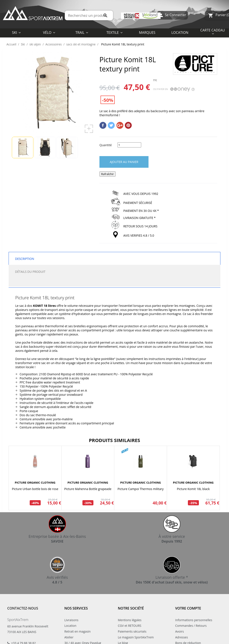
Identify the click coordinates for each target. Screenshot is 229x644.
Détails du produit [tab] (30, 272)
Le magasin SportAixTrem (136, 637)
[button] (114, 32)
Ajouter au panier (124, 162)
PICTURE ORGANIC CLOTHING (35, 483)
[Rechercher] (89, 15)
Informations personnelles (194, 620)
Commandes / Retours (191, 626)
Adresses (182, 637)
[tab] (114, 282)
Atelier (69, 637)
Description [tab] (25, 259)
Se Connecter (172, 15)
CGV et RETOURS (130, 626)
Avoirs (179, 631)
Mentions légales (130, 620)
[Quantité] (129, 145)
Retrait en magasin (77, 631)
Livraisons (71, 620)
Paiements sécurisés (132, 631)
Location (70, 626)
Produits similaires (114, 440)
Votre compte (188, 608)
